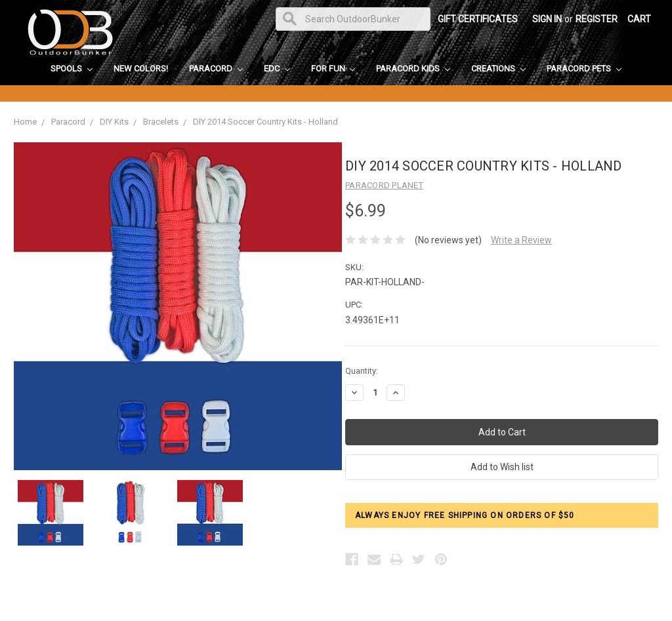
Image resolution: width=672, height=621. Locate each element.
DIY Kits (114, 122)
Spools (72, 69)
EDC (277, 69)
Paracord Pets (584, 69)
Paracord (216, 69)
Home (25, 122)
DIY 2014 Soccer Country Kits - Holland (265, 122)
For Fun (333, 69)
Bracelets (161, 122)
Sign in (547, 19)
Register (597, 19)
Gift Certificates (478, 19)
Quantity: (362, 371)
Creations (498, 69)
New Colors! (141, 69)
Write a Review (521, 240)
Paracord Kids (413, 69)
